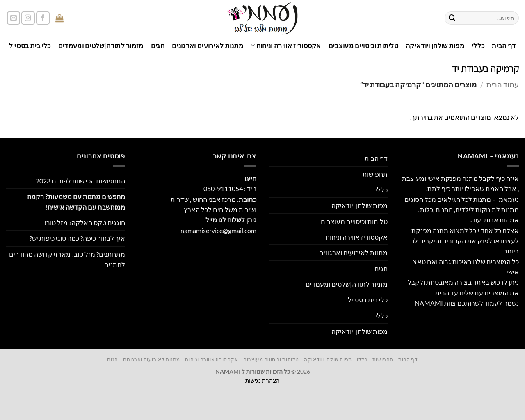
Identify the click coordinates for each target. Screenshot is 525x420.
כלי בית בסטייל (30, 45)
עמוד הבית (503, 84)
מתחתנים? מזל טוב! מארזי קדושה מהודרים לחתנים (67, 259)
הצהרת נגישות (262, 380)
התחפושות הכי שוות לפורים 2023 (80, 181)
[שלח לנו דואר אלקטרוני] (14, 18)
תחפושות (375, 174)
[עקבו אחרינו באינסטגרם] (28, 18)
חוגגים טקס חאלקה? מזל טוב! (85, 223)
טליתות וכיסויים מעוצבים (363, 45)
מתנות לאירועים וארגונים (208, 45)
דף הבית (504, 45)
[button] (81, 18)
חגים (158, 45)
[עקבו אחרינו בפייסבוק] (43, 18)
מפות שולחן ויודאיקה (435, 45)
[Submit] (452, 18)
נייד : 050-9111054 (230, 188)
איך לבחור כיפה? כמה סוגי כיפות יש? (77, 238)
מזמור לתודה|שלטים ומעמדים (101, 45)
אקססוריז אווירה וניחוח (286, 45)
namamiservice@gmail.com (218, 230)
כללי (478, 45)
